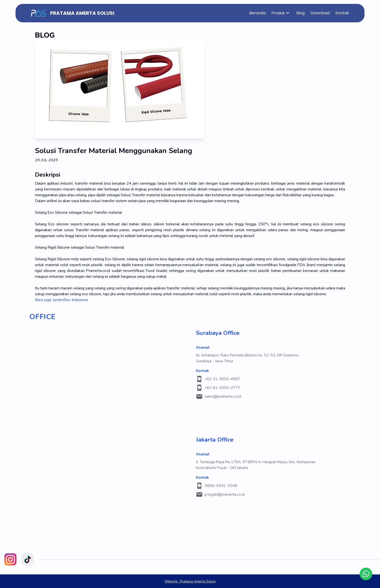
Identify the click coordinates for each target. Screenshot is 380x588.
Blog (301, 13)
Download (320, 13)
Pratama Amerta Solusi (190, 581)
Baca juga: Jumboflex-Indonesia (61, 300)
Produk (281, 13)
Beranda (257, 13)
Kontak (342, 13)
